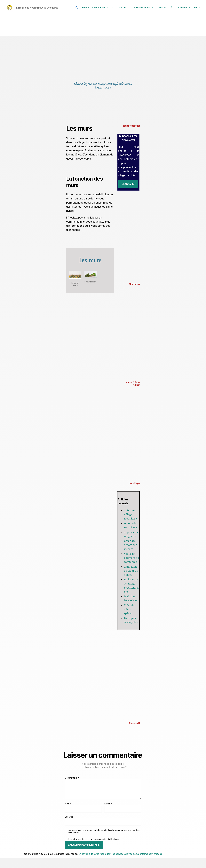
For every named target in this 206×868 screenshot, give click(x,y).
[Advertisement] (128, 235)
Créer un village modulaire (131, 517)
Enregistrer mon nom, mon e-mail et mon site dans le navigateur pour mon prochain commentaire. (104, 841)
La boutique (99, 9)
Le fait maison (118, 9)
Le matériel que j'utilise (132, 386)
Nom (68, 814)
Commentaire (72, 788)
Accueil (85, 9)
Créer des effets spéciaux (130, 619)
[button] (77, 9)
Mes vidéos (134, 286)
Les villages (134, 485)
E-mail (108, 814)
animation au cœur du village (132, 581)
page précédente (131, 128)
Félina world (134, 733)
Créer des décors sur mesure (131, 551)
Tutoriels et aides (141, 9)
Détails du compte (179, 9)
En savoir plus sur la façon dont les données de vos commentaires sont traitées (120, 864)
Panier (197, 9)
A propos (161, 9)
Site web (69, 827)
